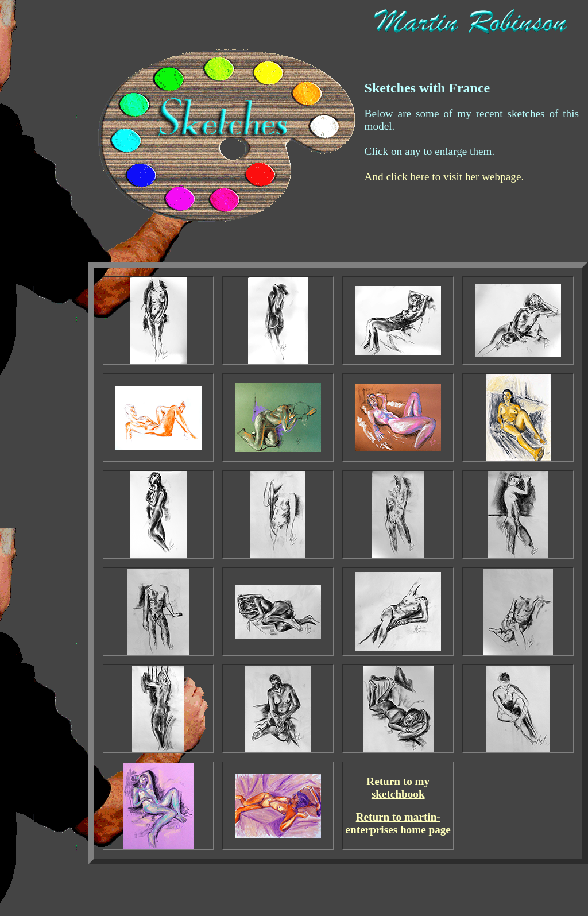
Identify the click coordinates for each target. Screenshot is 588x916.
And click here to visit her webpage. (444, 177)
